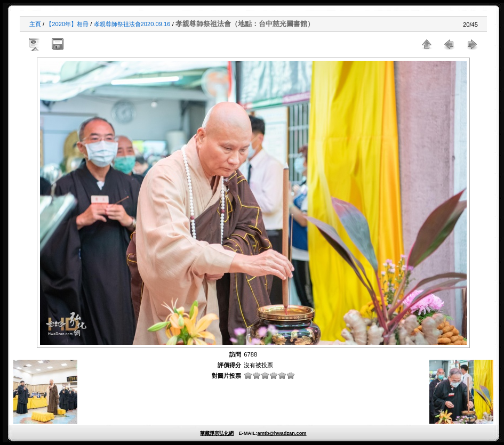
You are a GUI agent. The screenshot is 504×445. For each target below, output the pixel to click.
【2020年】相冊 (67, 24)
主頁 (35, 24)
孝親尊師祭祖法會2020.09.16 (132, 24)
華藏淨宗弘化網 (217, 433)
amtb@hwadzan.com (282, 433)
